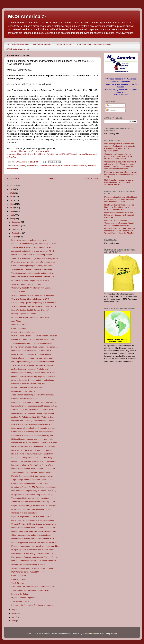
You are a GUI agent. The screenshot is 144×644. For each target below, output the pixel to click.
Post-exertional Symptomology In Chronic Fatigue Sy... (34, 491)
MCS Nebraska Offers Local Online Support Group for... (35, 336)
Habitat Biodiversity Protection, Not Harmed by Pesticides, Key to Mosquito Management (119, 207)
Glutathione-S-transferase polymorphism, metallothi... (34, 376)
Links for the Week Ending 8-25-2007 (27, 387)
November (16, 226)
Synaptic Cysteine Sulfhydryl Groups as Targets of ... (34, 524)
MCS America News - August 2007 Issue (28, 572)
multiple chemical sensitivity (75, 166)
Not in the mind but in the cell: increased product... (32, 450)
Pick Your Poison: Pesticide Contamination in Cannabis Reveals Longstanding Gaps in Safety (119, 223)
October (15, 229)
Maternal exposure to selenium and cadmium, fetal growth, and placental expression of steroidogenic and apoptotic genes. (120, 147)
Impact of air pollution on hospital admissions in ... (32, 517)
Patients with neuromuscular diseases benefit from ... (34, 339)
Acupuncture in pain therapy (23, 391)
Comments (112, 110)
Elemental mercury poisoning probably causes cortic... (34, 406)
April (14, 621)
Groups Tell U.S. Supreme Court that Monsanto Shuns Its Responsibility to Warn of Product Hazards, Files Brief (120, 231)
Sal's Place (16, 321)
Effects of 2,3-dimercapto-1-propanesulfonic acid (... (33, 424)
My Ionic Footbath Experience (24, 598)
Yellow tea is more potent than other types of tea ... (33, 269)
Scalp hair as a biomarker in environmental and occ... (34, 428)
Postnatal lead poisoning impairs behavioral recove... (34, 421)
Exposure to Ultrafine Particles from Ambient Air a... (33, 465)
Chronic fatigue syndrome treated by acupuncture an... (34, 402)
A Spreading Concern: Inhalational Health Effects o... (34, 480)
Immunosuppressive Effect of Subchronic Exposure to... (35, 542)
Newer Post (13, 179)
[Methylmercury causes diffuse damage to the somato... (35, 347)
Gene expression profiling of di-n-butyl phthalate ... (33, 266)
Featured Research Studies (23, 332)
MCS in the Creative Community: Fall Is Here (30, 317)
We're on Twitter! (64, 45)
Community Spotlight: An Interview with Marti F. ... (32, 288)
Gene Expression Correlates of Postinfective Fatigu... (34, 520)
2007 (12, 219)
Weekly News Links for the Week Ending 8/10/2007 (33, 568)
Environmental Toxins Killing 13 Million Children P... (33, 554)
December (16, 222)
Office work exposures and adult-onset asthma (31, 535)
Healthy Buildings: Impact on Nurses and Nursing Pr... (34, 413)
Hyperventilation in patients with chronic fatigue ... (32, 354)
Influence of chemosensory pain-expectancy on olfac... (34, 244)
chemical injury (20, 166)
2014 (12, 193)
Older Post (92, 179)
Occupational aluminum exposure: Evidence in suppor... (35, 443)
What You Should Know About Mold (26, 284)
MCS (60, 166)
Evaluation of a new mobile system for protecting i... (33, 262)
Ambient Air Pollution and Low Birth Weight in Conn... (34, 417)
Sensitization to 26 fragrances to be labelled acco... (33, 410)
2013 (12, 197)
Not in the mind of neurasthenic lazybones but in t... (33, 454)
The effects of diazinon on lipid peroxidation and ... (33, 343)
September (17, 233)
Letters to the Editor (20, 594)
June (14, 613)
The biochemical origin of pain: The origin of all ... (32, 247)
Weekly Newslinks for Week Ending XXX (28, 384)
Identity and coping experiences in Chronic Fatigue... (33, 457)
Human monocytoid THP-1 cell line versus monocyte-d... (35, 531)
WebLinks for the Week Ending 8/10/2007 (29, 564)
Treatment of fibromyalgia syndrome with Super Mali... (34, 502)
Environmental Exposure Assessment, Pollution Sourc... (35, 557)
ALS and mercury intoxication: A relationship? (30, 369)
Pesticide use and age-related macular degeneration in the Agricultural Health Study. (121, 174)
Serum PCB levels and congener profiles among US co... (35, 258)
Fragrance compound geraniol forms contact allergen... (34, 505)
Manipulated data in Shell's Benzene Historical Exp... (34, 277)
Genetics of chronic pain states (24, 513)
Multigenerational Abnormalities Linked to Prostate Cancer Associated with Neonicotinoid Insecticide (121, 199)
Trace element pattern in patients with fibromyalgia (33, 395)
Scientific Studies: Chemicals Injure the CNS (30, 299)
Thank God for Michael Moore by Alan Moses (30, 590)
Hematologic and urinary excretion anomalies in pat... (34, 351)
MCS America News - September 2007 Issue (30, 280)
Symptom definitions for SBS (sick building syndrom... (34, 487)
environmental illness (48, 166)
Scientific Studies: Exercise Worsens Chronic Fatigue (34, 306)
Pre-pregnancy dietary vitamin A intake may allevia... (33, 362)
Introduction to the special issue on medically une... (33, 435)
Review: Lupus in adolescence (24, 398)
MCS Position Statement (17, 49)
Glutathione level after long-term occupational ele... (33, 432)
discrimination (33, 166)
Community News (19, 328)
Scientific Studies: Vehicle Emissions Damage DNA (33, 295)
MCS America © (27, 16)
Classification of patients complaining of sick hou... (33, 483)
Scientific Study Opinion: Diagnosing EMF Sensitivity (33, 303)
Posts (110, 105)
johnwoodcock (93, 634)
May (14, 617)
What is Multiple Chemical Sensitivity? (94, 45)
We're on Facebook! (43, 45)
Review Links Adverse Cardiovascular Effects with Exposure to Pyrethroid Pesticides (120, 215)
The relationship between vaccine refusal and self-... (33, 498)
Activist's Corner (18, 292)
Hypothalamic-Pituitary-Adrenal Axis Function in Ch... (34, 539)
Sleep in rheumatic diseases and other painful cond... (34, 380)
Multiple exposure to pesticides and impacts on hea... (34, 550)
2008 (12, 215)
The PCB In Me (18, 583)
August (15, 237)
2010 (12, 208)
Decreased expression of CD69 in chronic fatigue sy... (34, 446)
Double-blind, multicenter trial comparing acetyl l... (32, 255)
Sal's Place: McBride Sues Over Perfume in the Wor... (34, 587)
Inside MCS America (20, 325)
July (14, 610)
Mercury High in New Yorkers (24, 314)
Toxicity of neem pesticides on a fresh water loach (32, 358)
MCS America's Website (18, 45)
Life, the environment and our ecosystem (29, 240)
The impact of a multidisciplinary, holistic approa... (32, 472)
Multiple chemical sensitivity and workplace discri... (33, 476)
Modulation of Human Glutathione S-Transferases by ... (35, 561)
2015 (12, 189)
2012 (12, 200)
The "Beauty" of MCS (20, 601)
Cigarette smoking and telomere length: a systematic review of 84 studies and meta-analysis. (118, 156)
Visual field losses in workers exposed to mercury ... (33, 365)
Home (53, 179)
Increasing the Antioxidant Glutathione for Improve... (33, 605)
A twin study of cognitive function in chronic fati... (32, 509)
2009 (12, 211)
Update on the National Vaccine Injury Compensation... (34, 461)
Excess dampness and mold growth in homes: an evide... (35, 546)
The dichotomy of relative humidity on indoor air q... (33, 273)
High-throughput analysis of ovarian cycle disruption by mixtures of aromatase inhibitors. (119, 182)
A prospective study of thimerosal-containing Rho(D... (34, 251)
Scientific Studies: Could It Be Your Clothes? (30, 310)
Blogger (114, 634)
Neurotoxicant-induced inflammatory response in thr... (34, 469)
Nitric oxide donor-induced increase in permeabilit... (33, 439)
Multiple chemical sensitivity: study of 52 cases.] (31, 494)
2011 (12, 204)
